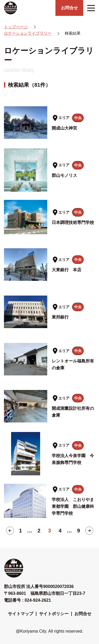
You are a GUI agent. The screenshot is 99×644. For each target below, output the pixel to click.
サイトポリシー (54, 614)
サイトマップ (21, 614)
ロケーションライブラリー (28, 33)
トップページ (16, 27)
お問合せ (83, 614)
